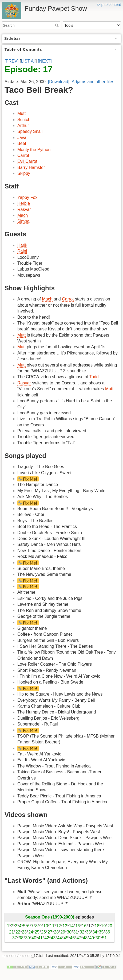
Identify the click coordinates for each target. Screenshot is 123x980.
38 (21, 938)
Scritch (24, 120)
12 (58, 926)
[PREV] (11, 61)
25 (37, 932)
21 (11, 932)
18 (97, 926)
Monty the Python (34, 150)
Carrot (23, 155)
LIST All (28, 61)
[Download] (59, 82)
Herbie (24, 203)
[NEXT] (45, 61)
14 (71, 926)
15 (78, 926)
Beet (22, 143)
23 (24, 932)
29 (63, 932)
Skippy (24, 173)
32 (82, 932)
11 (52, 926)
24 (31, 932)
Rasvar (24, 209)
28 (56, 932)
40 (34, 938)
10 (46, 926)
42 (47, 938)
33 (88, 932)
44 (59, 938)
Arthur (23, 126)
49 (92, 938)
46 (72, 938)
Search (57, 25)
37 (15, 938)
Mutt (21, 113)
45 (66, 938)
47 (79, 938)
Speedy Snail (30, 131)
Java (22, 138)
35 (101, 932)
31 (76, 932)
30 (69, 932)
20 (110, 926)
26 (43, 932)
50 (98, 938)
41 (40, 938)
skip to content (109, 5)
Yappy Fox (27, 197)
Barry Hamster (31, 167)
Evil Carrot (27, 161)
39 (27, 938)
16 (84, 926)
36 (108, 932)
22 (18, 932)
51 (105, 938)
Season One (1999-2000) (50, 917)
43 (53, 938)
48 (85, 938)
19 (104, 926)
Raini (22, 251)
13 (65, 926)
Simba (23, 221)
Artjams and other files (93, 82)
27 (50, 932)
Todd (94, 377)
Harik (22, 245)
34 (95, 932)
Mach (23, 215)
